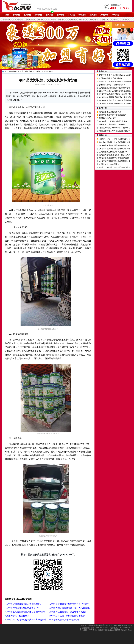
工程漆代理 (73, 19)
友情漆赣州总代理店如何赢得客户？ (23, 608)
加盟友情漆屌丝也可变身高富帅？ (113, 115)
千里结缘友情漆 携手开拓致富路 (64, 620)
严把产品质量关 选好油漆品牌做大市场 (115, 75)
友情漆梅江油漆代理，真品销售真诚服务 (68, 612)
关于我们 (115, 15)
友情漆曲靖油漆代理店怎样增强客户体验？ (69, 604)
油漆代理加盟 (30, 19)
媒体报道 (104, 15)
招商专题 (60, 15)
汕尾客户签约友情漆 (107, 118)
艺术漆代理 (19, 19)
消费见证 (93, 15)
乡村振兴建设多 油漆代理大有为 (112, 85)
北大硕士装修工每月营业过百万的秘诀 (115, 131)
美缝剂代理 (94, 19)
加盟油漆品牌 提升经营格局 (110, 78)
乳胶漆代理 (41, 19)
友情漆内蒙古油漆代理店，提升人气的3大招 (70, 608)
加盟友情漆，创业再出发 (18, 616)
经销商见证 (15, 71)
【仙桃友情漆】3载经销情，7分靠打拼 (115, 128)
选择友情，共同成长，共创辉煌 (112, 124)
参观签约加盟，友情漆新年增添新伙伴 (115, 139)
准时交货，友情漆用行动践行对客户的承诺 (26, 620)
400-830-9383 (102, 628)
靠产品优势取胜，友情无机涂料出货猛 (115, 142)
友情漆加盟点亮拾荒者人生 (110, 112)
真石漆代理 (52, 19)
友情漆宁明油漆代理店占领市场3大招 (24, 604)
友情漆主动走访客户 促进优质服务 (113, 121)
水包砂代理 (104, 19)
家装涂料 (16, 15)
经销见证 (82, 15)
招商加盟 (49, 15)
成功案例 (71, 15)
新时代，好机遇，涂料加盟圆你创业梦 (67, 616)
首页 (7, 15)
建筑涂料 (38, 15)
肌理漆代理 (83, 19)
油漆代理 (31, 6)
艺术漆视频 (125, 19)
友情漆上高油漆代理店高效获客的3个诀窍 (26, 612)
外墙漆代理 (62, 19)
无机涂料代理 (8, 19)
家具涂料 (27, 15)
